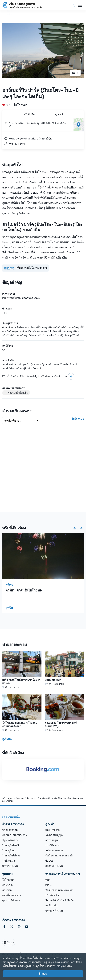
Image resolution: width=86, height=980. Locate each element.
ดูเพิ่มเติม (7, 739)
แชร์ (59, 114)
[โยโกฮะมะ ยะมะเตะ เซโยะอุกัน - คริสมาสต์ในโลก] (22, 713)
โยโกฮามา (20, 105)
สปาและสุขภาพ (54, 850)
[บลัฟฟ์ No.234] (64, 668)
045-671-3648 (17, 144)
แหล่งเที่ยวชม (53, 830)
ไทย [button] (8, 942)
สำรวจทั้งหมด (10, 866)
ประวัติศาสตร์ (53, 845)
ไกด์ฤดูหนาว (9, 861)
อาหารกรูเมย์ (53, 840)
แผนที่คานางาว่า (12, 895)
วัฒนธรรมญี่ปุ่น (54, 835)
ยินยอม (43, 974)
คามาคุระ (8, 885)
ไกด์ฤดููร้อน (8, 850)
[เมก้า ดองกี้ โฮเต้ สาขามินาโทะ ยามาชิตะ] (22, 670)
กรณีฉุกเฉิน (52, 905)
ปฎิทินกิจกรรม (10, 840)
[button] (75, 528)
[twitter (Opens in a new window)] (12, 927)
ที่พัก (48, 880)
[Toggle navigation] (80, 5)
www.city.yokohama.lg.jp (24, 139)
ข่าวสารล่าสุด (10, 830)
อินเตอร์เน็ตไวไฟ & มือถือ (59, 900)
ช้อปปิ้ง (49, 861)
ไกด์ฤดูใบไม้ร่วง (11, 855)
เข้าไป (49, 885)
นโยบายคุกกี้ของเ (37, 966)
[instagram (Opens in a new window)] (19, 927)
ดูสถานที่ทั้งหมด (11, 900)
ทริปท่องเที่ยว (53, 895)
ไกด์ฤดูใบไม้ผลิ (11, 845)
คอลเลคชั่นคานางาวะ (15, 835)
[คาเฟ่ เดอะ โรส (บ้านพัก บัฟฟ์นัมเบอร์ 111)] (64, 713)
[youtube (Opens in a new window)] (27, 927)
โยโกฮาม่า (8, 880)
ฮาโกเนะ (7, 890)
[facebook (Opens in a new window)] (4, 927)
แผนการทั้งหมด (54, 911)
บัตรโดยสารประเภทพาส (59, 890)
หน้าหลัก (6, 798)
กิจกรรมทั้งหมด (54, 866)
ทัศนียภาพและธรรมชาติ (59, 855)
